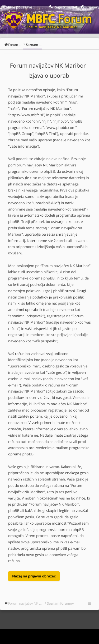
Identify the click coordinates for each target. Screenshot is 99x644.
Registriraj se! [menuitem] (65, 7)
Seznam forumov (60, 603)
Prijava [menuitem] (91, 7)
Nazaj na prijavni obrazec (34, 576)
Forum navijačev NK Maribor (26, 603)
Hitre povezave (20, 7)
